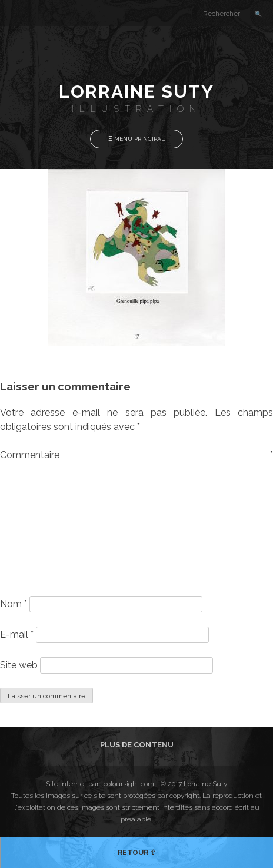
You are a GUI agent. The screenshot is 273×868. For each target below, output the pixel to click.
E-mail (17, 635)
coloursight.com (129, 784)
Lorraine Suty (136, 92)
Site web (19, 665)
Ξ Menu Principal (136, 139)
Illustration (137, 109)
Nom (14, 604)
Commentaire (136, 455)
